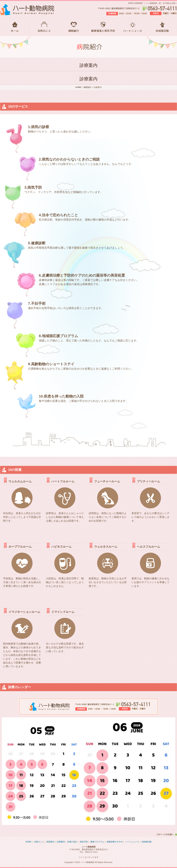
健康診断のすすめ (115, 842)
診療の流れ (72, 842)
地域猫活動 (162, 27)
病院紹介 (74, 27)
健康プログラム (97, 842)
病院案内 (50, 842)
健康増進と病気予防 (103, 27)
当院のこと (44, 27)
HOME (15, 27)
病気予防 (84, 842)
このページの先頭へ (166, 834)
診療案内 (61, 842)
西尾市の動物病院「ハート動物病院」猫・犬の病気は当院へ (153, 3)
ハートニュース (133, 27)
